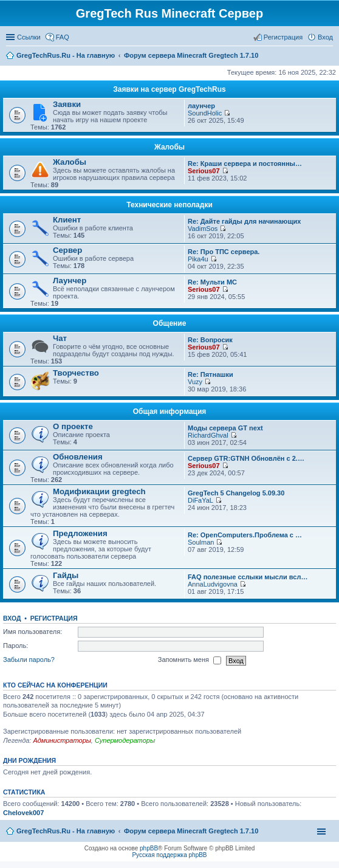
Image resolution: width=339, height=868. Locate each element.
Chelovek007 (23, 813)
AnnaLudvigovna (213, 584)
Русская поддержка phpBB (169, 855)
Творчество (76, 373)
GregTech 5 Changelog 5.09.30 (236, 493)
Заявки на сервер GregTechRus (169, 89)
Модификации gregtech (99, 491)
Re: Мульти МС (212, 282)
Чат (60, 338)
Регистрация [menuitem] (283, 37)
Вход (12, 618)
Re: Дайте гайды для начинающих (244, 221)
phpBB (149, 848)
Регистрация (54, 618)
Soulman (201, 542)
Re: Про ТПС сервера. (224, 252)
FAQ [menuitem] (63, 37)
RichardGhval (208, 435)
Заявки (67, 104)
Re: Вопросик (210, 340)
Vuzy (195, 382)
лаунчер (201, 106)
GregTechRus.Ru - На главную (66, 831)
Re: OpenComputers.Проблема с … (245, 535)
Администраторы (62, 740)
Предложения (80, 533)
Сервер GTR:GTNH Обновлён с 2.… (246, 458)
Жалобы (169, 147)
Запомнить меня (190, 661)
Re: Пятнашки (211, 374)
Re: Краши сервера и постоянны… (245, 164)
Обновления (78, 457)
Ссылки (29, 37)
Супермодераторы (125, 740)
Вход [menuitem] (325, 37)
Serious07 (204, 171)
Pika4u (198, 259)
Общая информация (170, 412)
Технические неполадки (169, 205)
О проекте (73, 426)
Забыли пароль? (29, 660)
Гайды (66, 575)
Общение (170, 323)
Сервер (67, 250)
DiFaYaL (200, 500)
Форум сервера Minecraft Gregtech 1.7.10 (191, 831)
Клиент (67, 220)
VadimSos (203, 229)
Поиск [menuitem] (329, 57)
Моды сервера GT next (225, 428)
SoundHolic (205, 113)
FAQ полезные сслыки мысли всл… (248, 577)
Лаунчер (70, 281)
